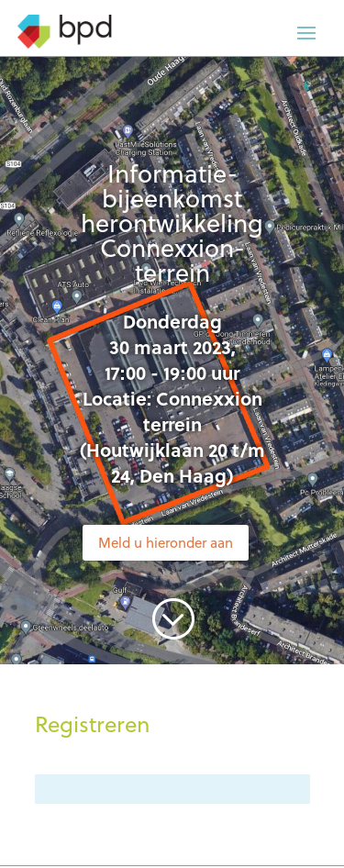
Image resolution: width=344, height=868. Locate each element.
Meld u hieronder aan (166, 542)
